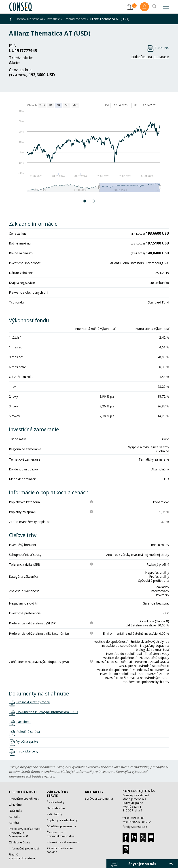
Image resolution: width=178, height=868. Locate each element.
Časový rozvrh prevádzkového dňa (61, 834)
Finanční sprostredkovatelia (22, 856)
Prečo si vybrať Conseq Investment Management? (25, 832)
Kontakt (14, 817)
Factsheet (162, 48)
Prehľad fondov (75, 19)
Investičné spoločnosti (24, 798)
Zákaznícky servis (58, 794)
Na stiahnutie (56, 808)
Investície (53, 19)
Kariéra (14, 823)
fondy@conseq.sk (135, 827)
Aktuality (94, 792)
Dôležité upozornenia (61, 826)
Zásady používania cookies (60, 850)
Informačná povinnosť (24, 848)
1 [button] (85, 201)
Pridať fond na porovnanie (150, 57)
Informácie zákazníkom (63, 842)
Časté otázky (56, 802)
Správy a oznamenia (99, 798)
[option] (89, 150)
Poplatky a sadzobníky (62, 820)
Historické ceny (27, 751)
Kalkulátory (54, 814)
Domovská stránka (29, 19)
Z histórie (15, 805)
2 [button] (93, 201)
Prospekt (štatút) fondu (33, 702)
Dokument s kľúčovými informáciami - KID (47, 712)
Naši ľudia (16, 811)
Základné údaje (20, 842)
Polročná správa (28, 732)
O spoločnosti (23, 792)
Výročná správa (27, 742)
